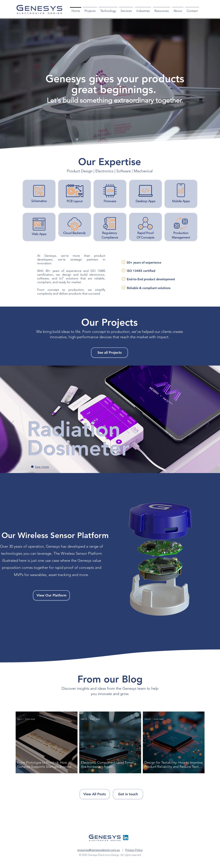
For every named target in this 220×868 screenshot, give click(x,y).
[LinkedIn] (126, 838)
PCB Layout (75, 201)
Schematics (39, 201)
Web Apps (39, 234)
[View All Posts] (95, 794)
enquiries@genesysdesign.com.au (99, 850)
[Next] (208, 424)
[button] (108, 9)
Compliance (110, 237)
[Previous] (12, 424)
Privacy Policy (134, 850)
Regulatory (110, 233)
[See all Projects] (109, 353)
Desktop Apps (145, 201)
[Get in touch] (128, 794)
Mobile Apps (181, 201)
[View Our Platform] (51, 595)
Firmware (110, 201)
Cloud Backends (74, 233)
